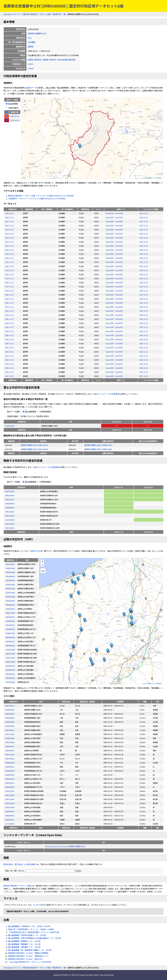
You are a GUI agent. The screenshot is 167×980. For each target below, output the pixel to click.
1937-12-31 (9, 287)
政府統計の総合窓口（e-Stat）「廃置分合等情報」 (29, 953)
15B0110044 (10, 528)
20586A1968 (10, 738)
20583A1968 (10, 807)
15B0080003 (10, 787)
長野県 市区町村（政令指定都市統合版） (60, 60)
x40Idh (31, 68)
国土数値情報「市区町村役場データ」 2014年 (27, 935)
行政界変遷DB (12, 108)
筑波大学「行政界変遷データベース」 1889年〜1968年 (31, 929)
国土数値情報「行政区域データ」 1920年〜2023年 (29, 926)
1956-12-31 (9, 372)
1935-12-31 (9, 278)
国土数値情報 (12, 104)
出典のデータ (31, 88)
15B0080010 (10, 771)
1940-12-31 (9, 299)
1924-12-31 (9, 234)
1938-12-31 (9, 291)
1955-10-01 (9, 364)
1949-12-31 (9, 335)
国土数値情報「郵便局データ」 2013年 (24, 941)
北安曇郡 (32, 42)
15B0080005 (10, 763)
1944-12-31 (9, 315)
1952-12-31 (9, 352)
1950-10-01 (9, 339)
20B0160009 (10, 495)
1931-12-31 (9, 262)
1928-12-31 (9, 250)
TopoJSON (110, 213)
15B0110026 (10, 512)
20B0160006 (10, 742)
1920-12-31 (9, 217)
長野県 (31, 47)
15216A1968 (10, 520)
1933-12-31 (9, 270)
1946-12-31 (9, 323)
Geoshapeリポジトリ (12, 14)
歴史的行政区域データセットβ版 (37, 14)
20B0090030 (10, 759)
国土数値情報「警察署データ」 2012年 (24, 944)
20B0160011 (10, 499)
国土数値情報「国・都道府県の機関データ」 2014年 (30, 950)
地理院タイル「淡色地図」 (155, 178)
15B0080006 (10, 504)
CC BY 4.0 (37, 905)
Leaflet (144, 178)
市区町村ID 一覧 (59, 14)
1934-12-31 (9, 274)
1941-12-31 (9, 303)
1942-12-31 (9, 307)
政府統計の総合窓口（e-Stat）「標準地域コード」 (29, 956)
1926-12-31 (9, 242)
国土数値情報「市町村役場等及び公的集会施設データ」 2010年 (35, 938)
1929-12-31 (9, 254)
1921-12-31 (9, 221)
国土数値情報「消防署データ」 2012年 (24, 947)
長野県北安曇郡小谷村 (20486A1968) (98, 445)
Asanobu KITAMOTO (62, 975)
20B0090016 (10, 811)
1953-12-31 (9, 356)
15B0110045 (10, 516)
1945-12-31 (9, 319)
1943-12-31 (9, 311)
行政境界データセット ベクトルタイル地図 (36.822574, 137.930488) (37, 199)
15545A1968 (10, 791)
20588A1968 (10, 775)
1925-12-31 (9, 238)
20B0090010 (10, 750)
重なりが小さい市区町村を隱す (35, 416)
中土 (30, 38)
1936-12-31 (9, 282)
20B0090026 (10, 779)
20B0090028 (10, 816)
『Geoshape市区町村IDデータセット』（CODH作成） (30, 962)
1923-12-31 (9, 230)
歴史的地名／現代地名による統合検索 (19, 864)
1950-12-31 (9, 343)
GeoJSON (119, 213)
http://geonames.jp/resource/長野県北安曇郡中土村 (65, 846)
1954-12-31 (9, 360)
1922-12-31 (9, 225)
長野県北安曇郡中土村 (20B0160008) (34, 445)
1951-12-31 (9, 348)
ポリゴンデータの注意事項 (108, 394)
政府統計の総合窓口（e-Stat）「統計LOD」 (26, 959)
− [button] (24, 104)
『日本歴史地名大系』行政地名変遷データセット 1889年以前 (34, 932)
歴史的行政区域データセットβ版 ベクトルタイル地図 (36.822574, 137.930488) (41, 196)
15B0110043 (10, 524)
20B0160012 (10, 730)
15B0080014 (10, 746)
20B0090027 (10, 783)
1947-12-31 (9, 327)
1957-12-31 (9, 376)
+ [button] (24, 101)
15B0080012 (10, 508)
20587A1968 (10, 491)
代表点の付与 (35, 551)
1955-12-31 (9, 368)
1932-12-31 (9, 266)
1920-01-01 (9, 213)
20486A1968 (10, 426)
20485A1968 (10, 726)
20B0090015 (10, 820)
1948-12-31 (9, 331)
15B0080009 (10, 718)
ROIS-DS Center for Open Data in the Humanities (93, 975)
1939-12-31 (9, 295)
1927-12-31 (9, 246)
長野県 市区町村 (35, 60)
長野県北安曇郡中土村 (37, 33)
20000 (30, 64)
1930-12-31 (9, 258)
